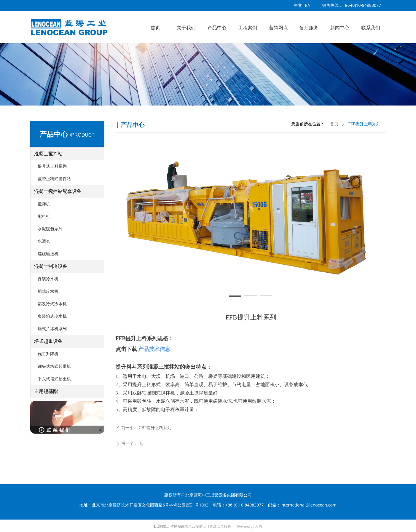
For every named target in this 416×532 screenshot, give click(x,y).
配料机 (44, 217)
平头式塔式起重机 (54, 379)
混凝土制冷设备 (51, 266)
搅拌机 (44, 204)
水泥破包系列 (50, 229)
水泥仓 (44, 241)
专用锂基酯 (46, 391)
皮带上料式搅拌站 (54, 179)
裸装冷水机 (48, 279)
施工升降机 (48, 354)
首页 (334, 124)
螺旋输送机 (48, 254)
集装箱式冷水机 (52, 316)
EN (308, 5)
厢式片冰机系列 (52, 329)
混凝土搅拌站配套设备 (58, 191)
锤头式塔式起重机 (54, 366)
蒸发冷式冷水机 (52, 304)
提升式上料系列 (52, 166)
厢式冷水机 (48, 291)
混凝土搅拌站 (48, 154)
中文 (298, 5)
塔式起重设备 (48, 341)
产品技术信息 (154, 349)
